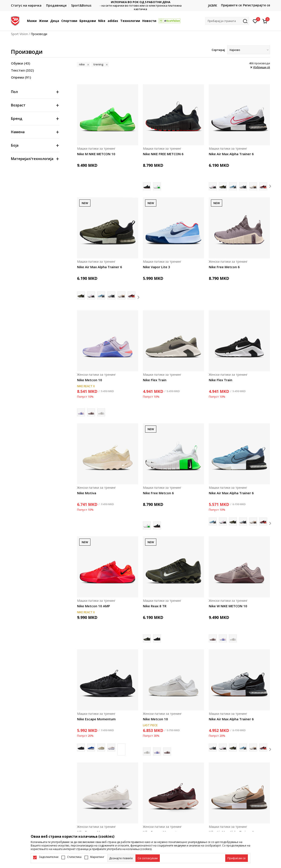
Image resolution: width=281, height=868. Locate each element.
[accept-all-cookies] (237, 858)
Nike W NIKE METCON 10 (228, 606)
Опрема (21, 77)
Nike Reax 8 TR (155, 606)
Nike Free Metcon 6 (224, 267)
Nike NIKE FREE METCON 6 (163, 154)
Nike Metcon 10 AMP (94, 606)
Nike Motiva (87, 493)
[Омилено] (255, 21)
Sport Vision (19, 34)
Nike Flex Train (155, 380)
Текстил (22, 70)
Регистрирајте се (257, 5)
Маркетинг (97, 857)
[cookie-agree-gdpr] (148, 858)
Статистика (74, 857)
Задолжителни (49, 857)
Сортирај (218, 50)
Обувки (21, 63)
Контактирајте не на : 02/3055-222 (141, 6)
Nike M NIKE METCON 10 (96, 154)
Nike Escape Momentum (96, 719)
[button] (227, 21)
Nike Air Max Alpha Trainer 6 (231, 154)
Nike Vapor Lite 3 (157, 267)
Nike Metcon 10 (90, 380)
